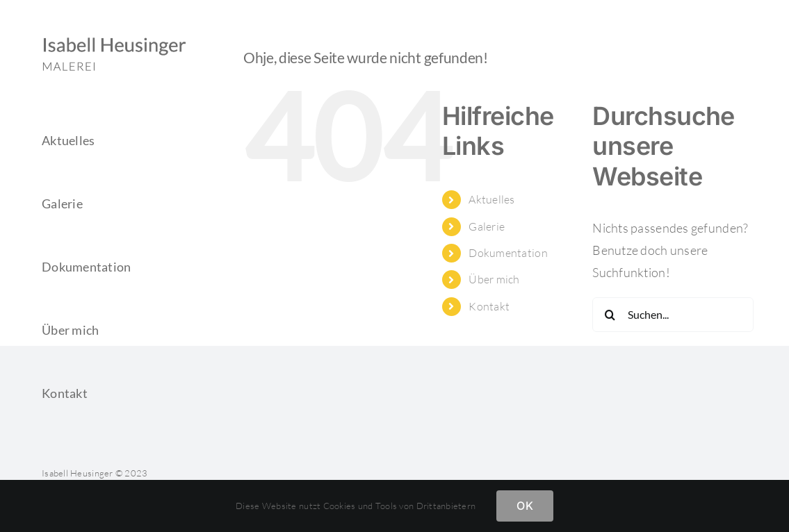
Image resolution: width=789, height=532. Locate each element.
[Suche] (610, 315)
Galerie (487, 226)
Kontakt (489, 306)
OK (524, 506)
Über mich (494, 279)
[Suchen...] (673, 315)
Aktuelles (491, 199)
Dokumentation (508, 253)
